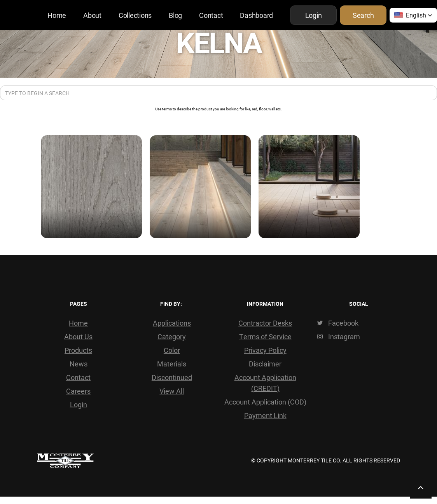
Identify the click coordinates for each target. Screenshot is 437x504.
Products (78, 350)
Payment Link (265, 415)
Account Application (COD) (265, 402)
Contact (211, 15)
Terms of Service (265, 337)
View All (172, 391)
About (92, 15)
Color (172, 350)
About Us (78, 337)
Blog (175, 15)
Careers (78, 391)
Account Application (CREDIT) (265, 383)
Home (57, 15)
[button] (413, 15)
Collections (135, 15)
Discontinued (172, 377)
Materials (172, 364)
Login (79, 405)
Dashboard (256, 15)
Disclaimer (265, 364)
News (79, 364)
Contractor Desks (265, 323)
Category (172, 337)
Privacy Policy (265, 350)
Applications (172, 323)
